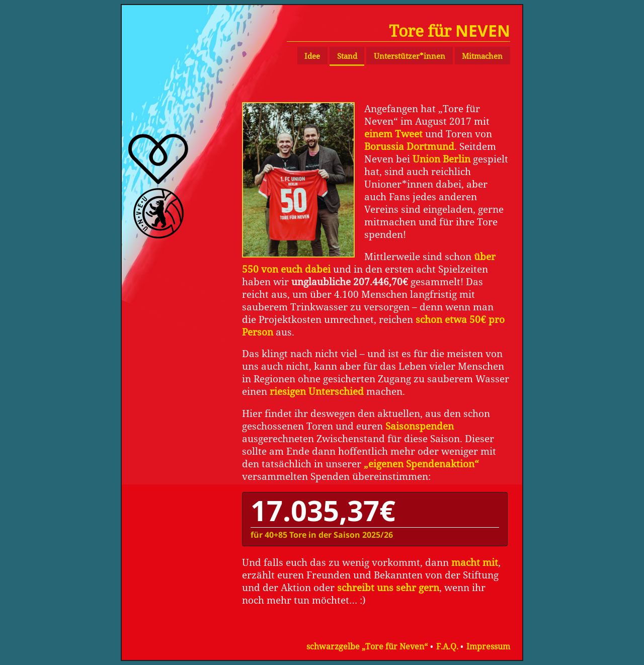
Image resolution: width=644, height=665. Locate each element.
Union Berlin (441, 159)
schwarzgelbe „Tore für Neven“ (367, 646)
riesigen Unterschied (317, 391)
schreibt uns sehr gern (388, 587)
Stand (347, 56)
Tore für (450, 30)
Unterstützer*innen (410, 56)
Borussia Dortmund (409, 146)
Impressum (488, 646)
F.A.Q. (447, 646)
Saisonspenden (420, 426)
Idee (312, 56)
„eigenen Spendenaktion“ (421, 464)
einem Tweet (393, 134)
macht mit (475, 562)
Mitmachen (482, 56)
